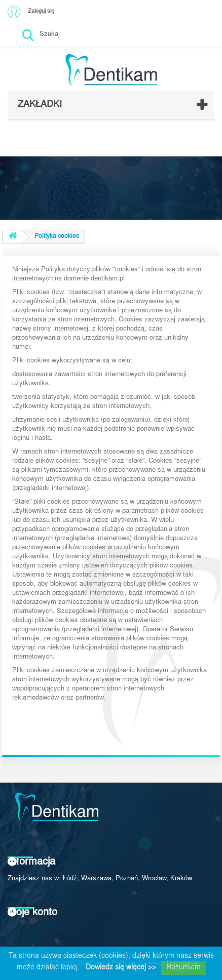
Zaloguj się (41, 11)
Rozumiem (183, 968)
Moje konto (32, 913)
